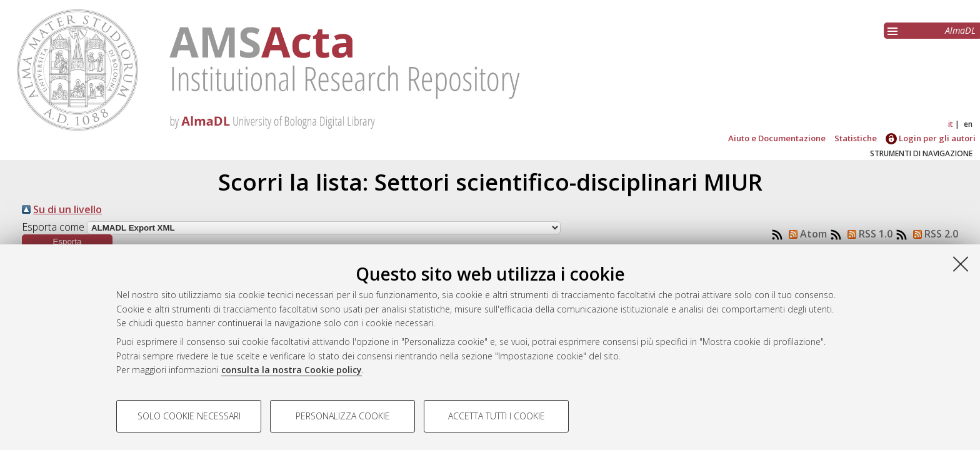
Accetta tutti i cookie (497, 416)
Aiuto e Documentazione (777, 138)
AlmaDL (960, 30)
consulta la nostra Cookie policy (292, 370)
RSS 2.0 (933, 234)
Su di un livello (67, 209)
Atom (805, 234)
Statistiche (856, 138)
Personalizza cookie (343, 416)
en (968, 124)
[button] (67, 242)
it (951, 124)
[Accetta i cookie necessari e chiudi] (961, 264)
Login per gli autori (931, 138)
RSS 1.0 (867, 234)
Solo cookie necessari (189, 416)
